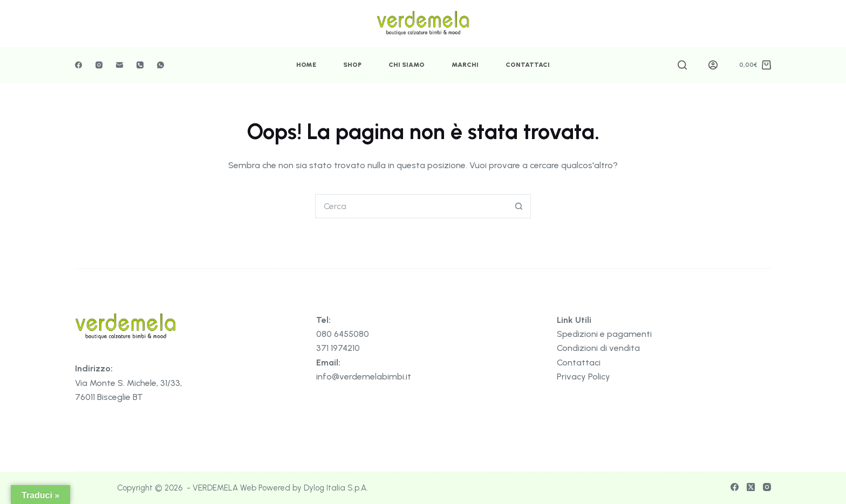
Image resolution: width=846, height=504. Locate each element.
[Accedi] (713, 65)
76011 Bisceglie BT (109, 397)
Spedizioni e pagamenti (604, 334)
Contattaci (528, 65)
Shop (352, 65)
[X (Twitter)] (751, 487)
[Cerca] (682, 65)
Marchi (465, 65)
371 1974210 (338, 348)
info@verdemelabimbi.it (364, 377)
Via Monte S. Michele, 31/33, (128, 383)
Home (306, 65)
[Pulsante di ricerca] (519, 206)
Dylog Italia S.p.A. (336, 488)
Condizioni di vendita (598, 348)
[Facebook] (79, 65)
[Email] (120, 65)
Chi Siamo (407, 65)
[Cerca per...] (411, 206)
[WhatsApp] (161, 65)
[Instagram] (99, 65)
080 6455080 (343, 334)
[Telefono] (140, 65)
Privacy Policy (584, 377)
